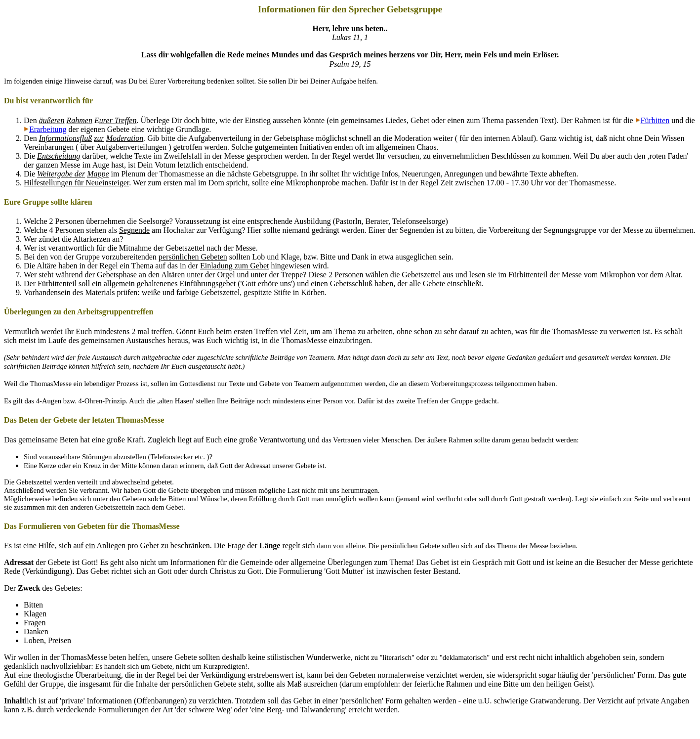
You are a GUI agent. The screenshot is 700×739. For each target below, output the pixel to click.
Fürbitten (655, 120)
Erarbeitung (48, 129)
